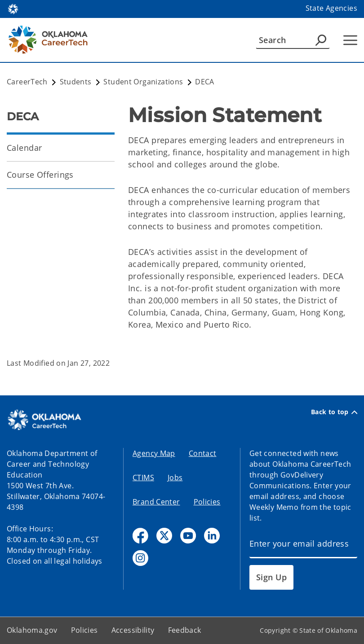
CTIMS (143, 478)
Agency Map (154, 453)
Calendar (24, 148)
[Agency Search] (321, 40)
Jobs (175, 478)
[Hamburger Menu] (350, 40)
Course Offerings (40, 175)
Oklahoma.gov (32, 630)
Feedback (185, 630)
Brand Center (156, 502)
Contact (203, 453)
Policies (207, 502)
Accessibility (133, 630)
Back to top (334, 412)
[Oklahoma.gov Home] (13, 8)
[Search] (293, 40)
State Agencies (331, 8)
